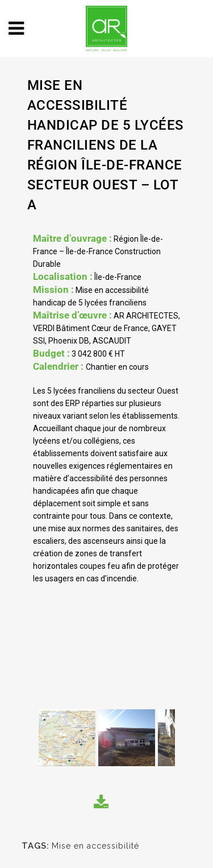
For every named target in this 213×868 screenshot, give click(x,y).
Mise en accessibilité (95, 846)
